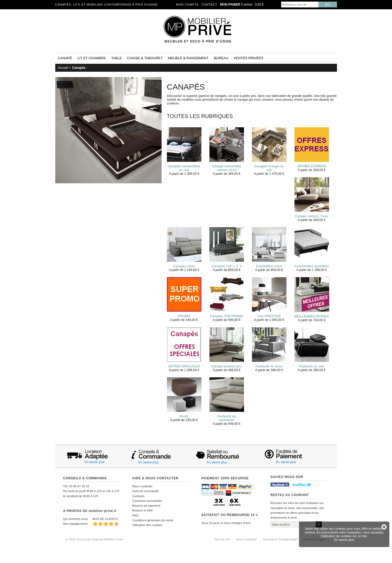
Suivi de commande (146, 491)
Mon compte (187, 5)
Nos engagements (75, 524)
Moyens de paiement (146, 506)
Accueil (63, 68)
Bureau (221, 58)
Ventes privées (248, 58)
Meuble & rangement (188, 58)
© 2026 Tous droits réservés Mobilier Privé (94, 539)
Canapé (65, 58)
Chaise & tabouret (145, 58)
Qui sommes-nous (75, 519)
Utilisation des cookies (147, 525)
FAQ (135, 515)
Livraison (138, 496)
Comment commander (147, 501)
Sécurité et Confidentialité (280, 539)
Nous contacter (143, 486)
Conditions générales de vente (153, 520)
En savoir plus (344, 540)
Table (116, 58)
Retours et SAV (143, 510)
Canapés (79, 68)
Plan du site (222, 539)
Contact (209, 5)
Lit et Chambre (92, 58)
